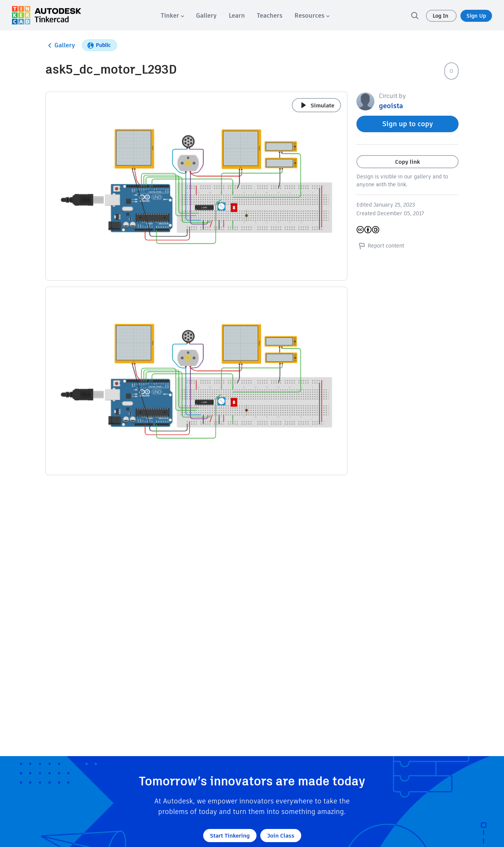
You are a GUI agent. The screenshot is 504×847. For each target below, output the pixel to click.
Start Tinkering (230, 836)
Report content (380, 246)
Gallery (60, 45)
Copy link (407, 162)
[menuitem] (172, 16)
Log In (441, 16)
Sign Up (476, 16)
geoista (391, 106)
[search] (415, 15)
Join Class (281, 836)
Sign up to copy (408, 124)
